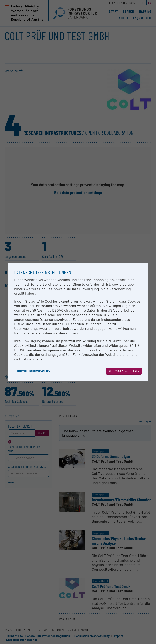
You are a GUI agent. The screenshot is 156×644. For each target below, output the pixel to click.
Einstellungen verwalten (34, 371)
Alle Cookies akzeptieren (124, 371)
